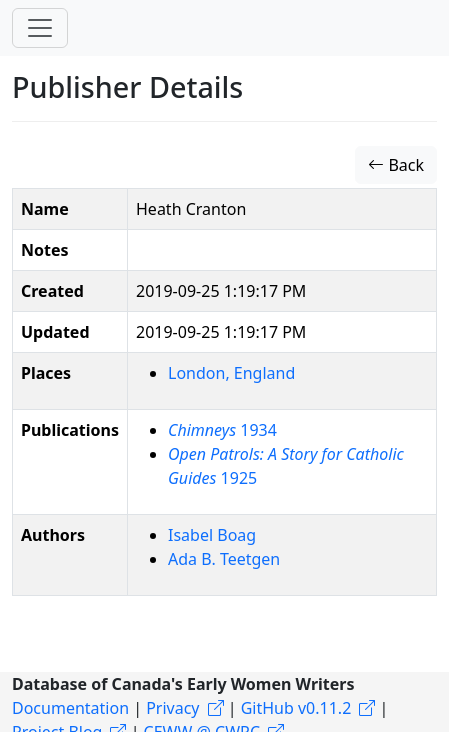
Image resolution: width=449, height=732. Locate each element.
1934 (222, 430)
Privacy (172, 708)
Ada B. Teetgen (224, 559)
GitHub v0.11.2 (296, 708)
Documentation (70, 708)
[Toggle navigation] (40, 28)
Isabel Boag (212, 535)
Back (396, 165)
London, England (231, 373)
